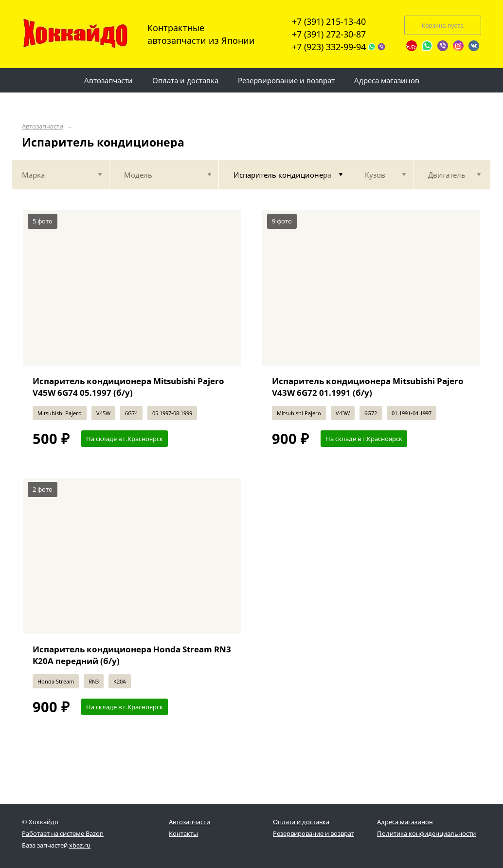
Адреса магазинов (405, 822)
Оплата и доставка (301, 822)
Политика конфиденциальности (426, 833)
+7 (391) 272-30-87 (329, 34)
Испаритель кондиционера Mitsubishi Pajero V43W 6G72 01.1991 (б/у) (368, 387)
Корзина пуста (443, 26)
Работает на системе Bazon (63, 833)
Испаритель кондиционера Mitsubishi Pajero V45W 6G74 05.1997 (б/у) (128, 387)
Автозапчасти (43, 126)
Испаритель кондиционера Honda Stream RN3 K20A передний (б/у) (132, 655)
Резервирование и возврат (314, 833)
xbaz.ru (80, 845)
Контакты (183, 833)
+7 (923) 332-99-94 (329, 47)
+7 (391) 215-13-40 (329, 21)
